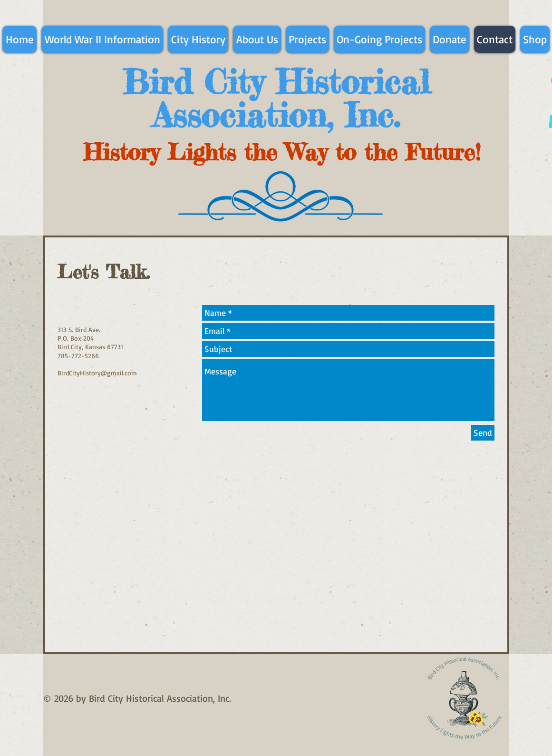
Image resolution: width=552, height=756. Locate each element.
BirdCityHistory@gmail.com (97, 373)
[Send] (483, 433)
